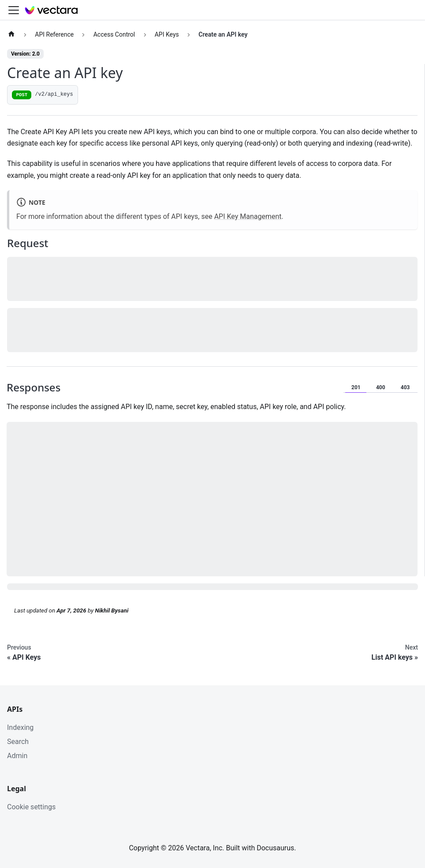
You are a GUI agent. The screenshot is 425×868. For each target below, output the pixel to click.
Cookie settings (31, 807)
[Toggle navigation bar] (14, 10)
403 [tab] (405, 387)
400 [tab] (381, 387)
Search (18, 742)
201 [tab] (356, 387)
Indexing (20, 727)
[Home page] (11, 35)
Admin (17, 756)
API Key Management (248, 216)
